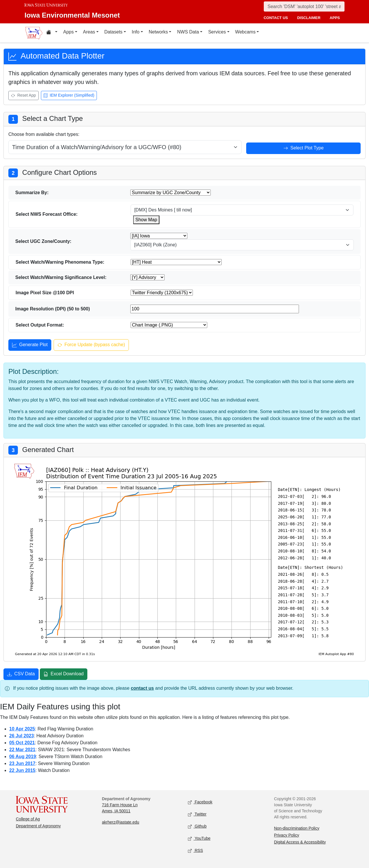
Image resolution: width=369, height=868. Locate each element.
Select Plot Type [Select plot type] (304, 149)
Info (136, 32)
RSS (195, 851)
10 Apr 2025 (22, 729)
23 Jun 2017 (22, 763)
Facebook (200, 802)
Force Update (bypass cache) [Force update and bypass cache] (91, 345)
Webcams (245, 32)
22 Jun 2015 (22, 770)
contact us (276, 18)
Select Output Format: (40, 325)
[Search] (304, 6)
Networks (158, 32)
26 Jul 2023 (21, 736)
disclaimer (309, 18)
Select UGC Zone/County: (43, 241)
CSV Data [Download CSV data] (21, 674)
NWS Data (188, 32)
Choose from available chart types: (44, 134)
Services (217, 32)
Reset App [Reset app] (23, 96)
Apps (68, 32)
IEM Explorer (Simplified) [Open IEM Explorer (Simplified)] (69, 96)
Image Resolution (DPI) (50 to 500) (53, 309)
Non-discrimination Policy (297, 828)
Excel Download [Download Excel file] (64, 674)
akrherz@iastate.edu (121, 822)
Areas (89, 32)
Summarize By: (32, 193)
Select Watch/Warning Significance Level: (61, 277)
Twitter (197, 814)
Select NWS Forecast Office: (47, 214)
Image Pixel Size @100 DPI (45, 293)
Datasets (113, 32)
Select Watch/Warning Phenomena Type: (60, 262)
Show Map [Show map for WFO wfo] (146, 220)
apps (335, 18)
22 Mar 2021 (22, 750)
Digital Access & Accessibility (300, 842)
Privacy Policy (287, 835)
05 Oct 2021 (22, 743)
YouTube (199, 838)
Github (197, 826)
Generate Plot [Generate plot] (30, 345)
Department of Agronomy (38, 826)
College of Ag (28, 819)
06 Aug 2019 (23, 757)
